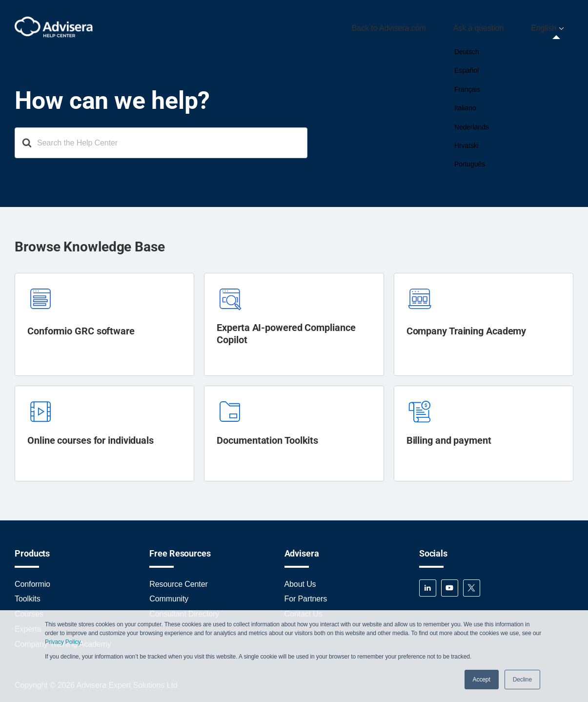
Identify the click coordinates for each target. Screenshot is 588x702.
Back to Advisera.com (418, 26)
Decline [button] (522, 680)
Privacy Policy (62, 642)
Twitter (472, 584)
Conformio (32, 580)
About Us (300, 580)
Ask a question (496, 26)
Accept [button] (482, 680)
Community (169, 595)
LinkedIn (428, 584)
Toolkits (28, 595)
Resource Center (178, 580)
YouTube (450, 584)
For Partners (306, 595)
